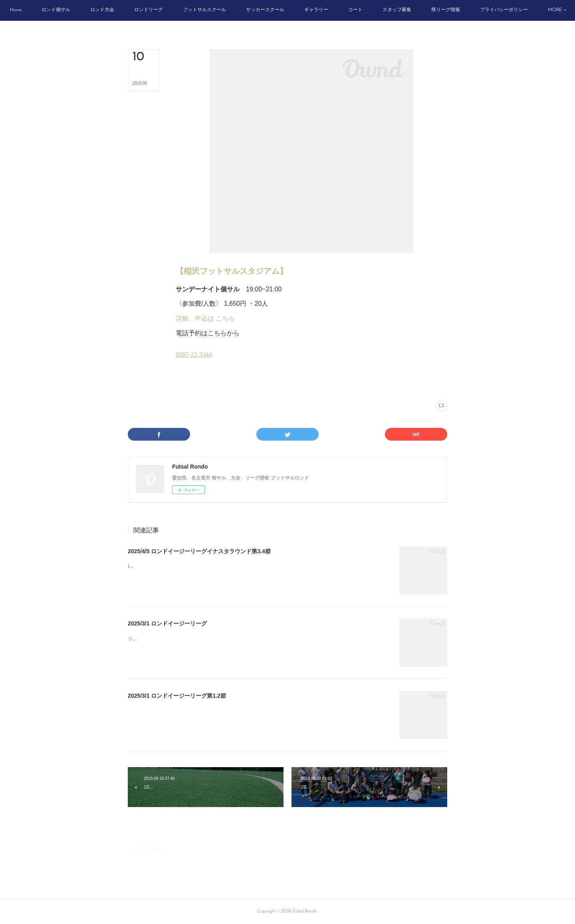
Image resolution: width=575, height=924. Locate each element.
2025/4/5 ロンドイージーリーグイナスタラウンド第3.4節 (199, 551)
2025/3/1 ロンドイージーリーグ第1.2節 (177, 696)
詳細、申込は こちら (205, 318)
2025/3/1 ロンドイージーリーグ (167, 623)
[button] (49, 10)
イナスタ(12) (187, 384)
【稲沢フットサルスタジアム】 (232, 271)
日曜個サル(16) (215, 384)
